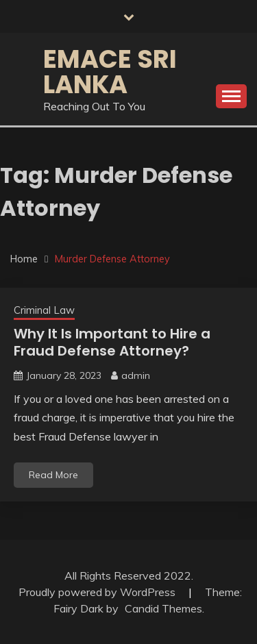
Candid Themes (163, 608)
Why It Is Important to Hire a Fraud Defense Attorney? (112, 342)
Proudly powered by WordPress (98, 592)
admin (136, 375)
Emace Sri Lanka (110, 72)
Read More (53, 475)
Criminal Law (44, 310)
